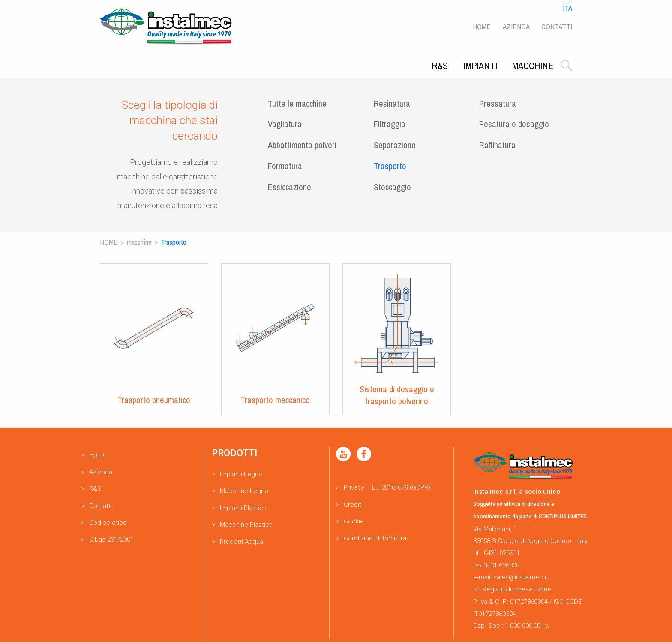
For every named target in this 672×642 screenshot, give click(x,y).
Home (482, 26)
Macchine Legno (244, 491)
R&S (440, 66)
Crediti (353, 505)
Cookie (354, 521)
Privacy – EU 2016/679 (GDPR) (387, 487)
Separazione (395, 145)
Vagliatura (285, 124)
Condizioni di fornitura (375, 538)
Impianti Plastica (243, 508)
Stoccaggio (392, 187)
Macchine (533, 66)
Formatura (285, 166)
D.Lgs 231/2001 (111, 540)
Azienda (516, 26)
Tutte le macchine (297, 103)
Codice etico (108, 523)
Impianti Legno (241, 474)
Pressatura (498, 103)
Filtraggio (390, 124)
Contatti (557, 26)
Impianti (480, 66)
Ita (567, 8)
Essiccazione (289, 187)
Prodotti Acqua (241, 542)
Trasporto (390, 166)
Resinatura (392, 103)
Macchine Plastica (246, 525)
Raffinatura (497, 145)
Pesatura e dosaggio (514, 124)
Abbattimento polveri (302, 145)
